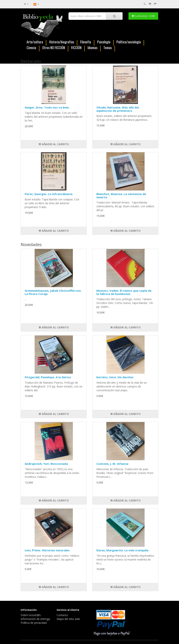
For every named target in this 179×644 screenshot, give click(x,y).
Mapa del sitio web (68, 619)
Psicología (104, 42)
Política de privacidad (34, 623)
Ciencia (31, 48)
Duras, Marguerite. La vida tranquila (122, 550)
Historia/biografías (62, 42)
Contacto (62, 615)
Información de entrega (35, 619)
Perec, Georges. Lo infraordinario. (49, 194)
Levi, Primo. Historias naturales (47, 550)
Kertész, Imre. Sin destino (115, 377)
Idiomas (92, 48)
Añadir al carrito (54, 144)
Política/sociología (129, 42)
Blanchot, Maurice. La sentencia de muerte (121, 196)
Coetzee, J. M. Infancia (112, 464)
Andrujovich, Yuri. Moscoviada (46, 464)
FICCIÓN (76, 48)
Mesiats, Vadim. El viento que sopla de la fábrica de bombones (124, 292)
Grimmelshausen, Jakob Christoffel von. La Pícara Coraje (53, 292)
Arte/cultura (35, 42)
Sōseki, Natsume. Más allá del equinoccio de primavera (118, 109)
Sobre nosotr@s (31, 615)
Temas (108, 48)
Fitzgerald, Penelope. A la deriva (48, 377)
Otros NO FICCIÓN (54, 48)
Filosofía (86, 42)
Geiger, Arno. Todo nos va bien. (47, 107)
